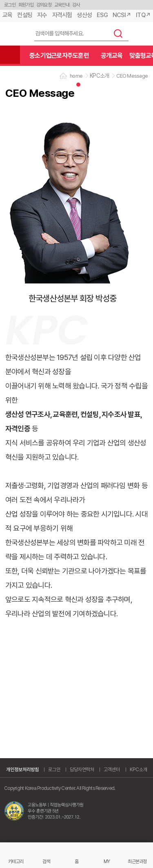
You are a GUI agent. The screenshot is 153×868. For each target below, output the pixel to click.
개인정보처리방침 (22, 770)
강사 (76, 5)
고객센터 (112, 770)
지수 (42, 15)
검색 (118, 33)
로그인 (10, 5)
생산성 (84, 15)
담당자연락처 (82, 770)
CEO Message (132, 76)
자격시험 (62, 15)
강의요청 (44, 5)
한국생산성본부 (14, 34)
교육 (8, 15)
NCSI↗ (122, 15)
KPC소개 (139, 770)
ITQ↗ (143, 15)
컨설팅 (25, 15)
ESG (102, 15)
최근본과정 (137, 861)
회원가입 (26, 5)
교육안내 (62, 5)
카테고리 (16, 861)
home (76, 76)
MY (107, 861)
